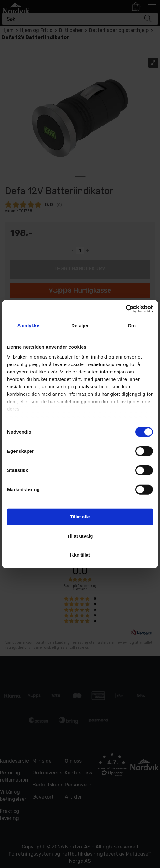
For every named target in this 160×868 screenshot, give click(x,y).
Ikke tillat (80, 555)
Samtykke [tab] (28, 326)
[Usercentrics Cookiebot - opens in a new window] (126, 309)
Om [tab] (132, 326)
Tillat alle (80, 517)
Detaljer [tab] (80, 326)
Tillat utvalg (80, 536)
